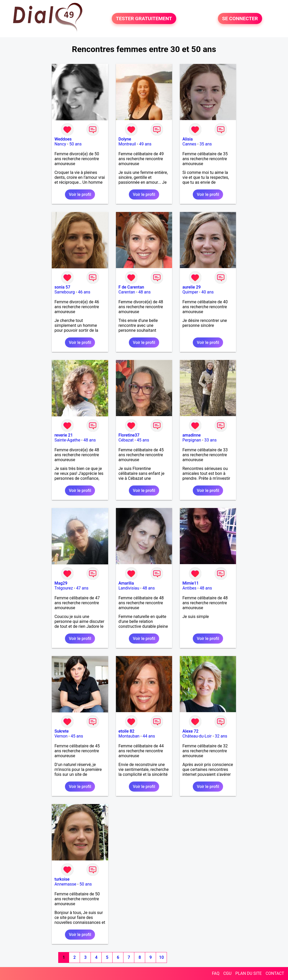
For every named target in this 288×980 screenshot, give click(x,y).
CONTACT (275, 973)
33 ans (210, 440)
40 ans (208, 292)
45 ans (143, 440)
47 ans (82, 588)
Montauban (129, 736)
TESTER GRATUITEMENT (144, 19)
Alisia (188, 139)
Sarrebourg (65, 292)
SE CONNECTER (240, 19)
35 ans (206, 144)
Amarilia (126, 583)
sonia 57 (62, 287)
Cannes (189, 144)
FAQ (216, 973)
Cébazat (126, 440)
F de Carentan (131, 287)
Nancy (60, 144)
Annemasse (65, 884)
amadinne (192, 435)
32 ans (221, 736)
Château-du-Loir (197, 736)
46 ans (84, 292)
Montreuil (127, 144)
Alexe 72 (190, 731)
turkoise (62, 879)
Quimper (190, 292)
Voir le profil (80, 194)
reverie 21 (64, 435)
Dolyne (125, 139)
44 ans (149, 736)
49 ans (145, 144)
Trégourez (64, 588)
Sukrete (61, 731)
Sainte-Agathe (67, 440)
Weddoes (63, 139)
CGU (227, 973)
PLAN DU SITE (249, 973)
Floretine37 (129, 435)
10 (161, 957)
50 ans (76, 144)
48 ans (145, 292)
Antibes (189, 588)
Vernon (61, 736)
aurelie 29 (192, 287)
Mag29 (61, 583)
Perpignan (192, 440)
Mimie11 (191, 583)
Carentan (127, 292)
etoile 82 (127, 731)
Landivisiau (129, 588)
